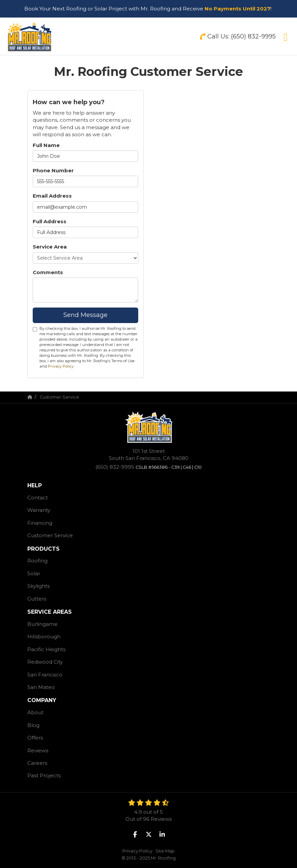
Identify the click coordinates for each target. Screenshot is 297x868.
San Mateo (41, 687)
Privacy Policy (61, 366)
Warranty (39, 510)
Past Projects (44, 775)
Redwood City (45, 662)
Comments (48, 272)
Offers (35, 738)
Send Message (85, 315)
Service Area (50, 247)
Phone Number (53, 170)
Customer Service (50, 535)
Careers (37, 763)
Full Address (50, 221)
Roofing (37, 561)
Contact (38, 498)
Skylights (38, 586)
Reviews (38, 750)
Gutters (37, 599)
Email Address (52, 196)
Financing (40, 523)
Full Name (46, 145)
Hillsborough (44, 636)
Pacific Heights (46, 649)
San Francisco (45, 675)
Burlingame (42, 624)
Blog (33, 725)
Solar (34, 573)
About (35, 712)
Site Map (165, 851)
